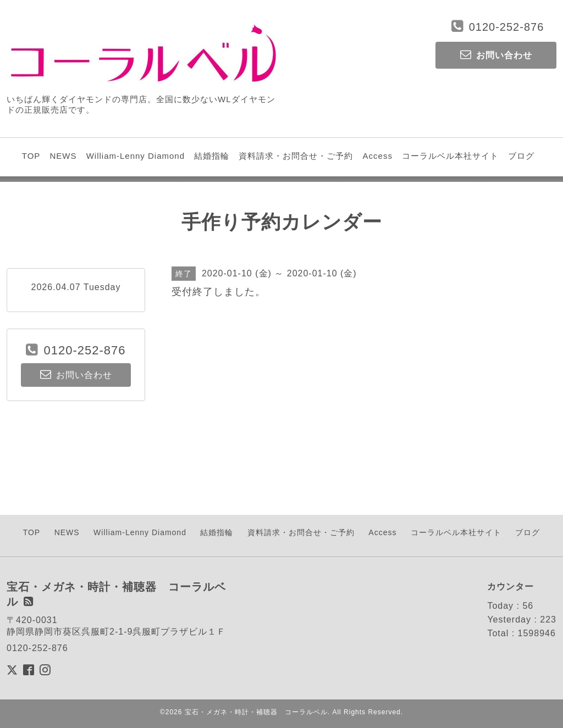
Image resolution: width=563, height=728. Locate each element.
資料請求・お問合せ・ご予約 (296, 156)
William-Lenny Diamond (136, 156)
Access (378, 156)
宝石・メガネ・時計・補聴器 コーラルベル (256, 712)
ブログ (521, 156)
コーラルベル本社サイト (450, 156)
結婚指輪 (212, 156)
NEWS (63, 156)
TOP (31, 156)
